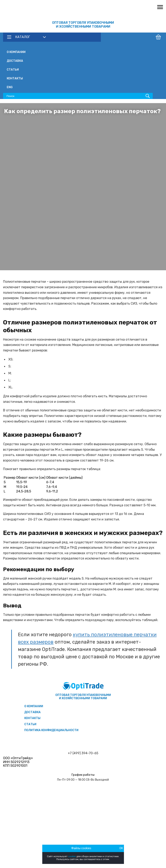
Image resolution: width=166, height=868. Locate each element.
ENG (10, 87)
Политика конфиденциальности (51, 730)
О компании (16, 52)
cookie (72, 856)
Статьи (13, 70)
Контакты (15, 78)
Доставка (15, 61)
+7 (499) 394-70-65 (83, 753)
